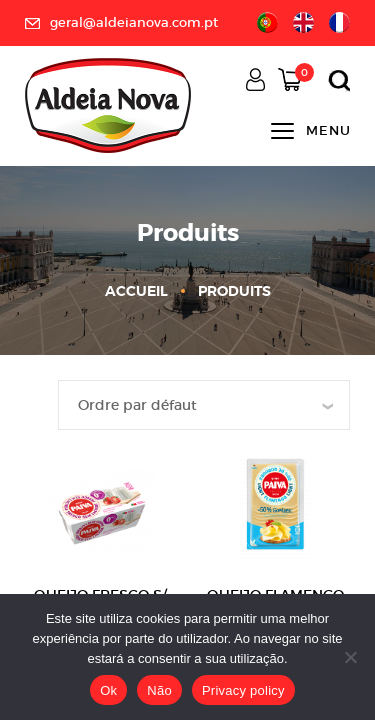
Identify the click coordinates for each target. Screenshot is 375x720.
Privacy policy (243, 690)
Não (159, 690)
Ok (108, 690)
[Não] (350, 657)
